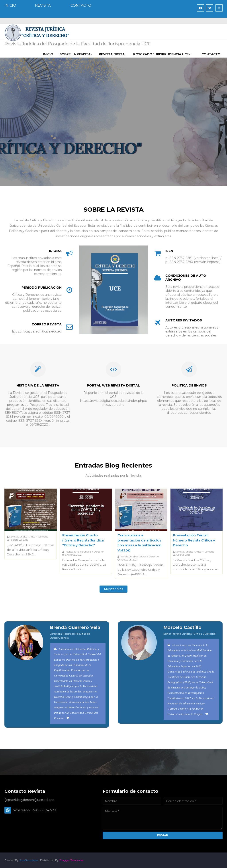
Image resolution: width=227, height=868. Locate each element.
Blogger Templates (71, 860)
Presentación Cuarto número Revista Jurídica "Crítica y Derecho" (83, 540)
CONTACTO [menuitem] (211, 54)
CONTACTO (81, 5)
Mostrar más (113, 589)
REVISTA (43, 5)
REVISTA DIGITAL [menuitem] (113, 54)
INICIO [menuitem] (48, 54)
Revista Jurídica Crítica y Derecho (29, 537)
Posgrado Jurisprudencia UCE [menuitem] (161, 54)
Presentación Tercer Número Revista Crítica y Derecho (194, 540)
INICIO (10, 5)
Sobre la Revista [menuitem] (75, 54)
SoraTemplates (29, 860)
